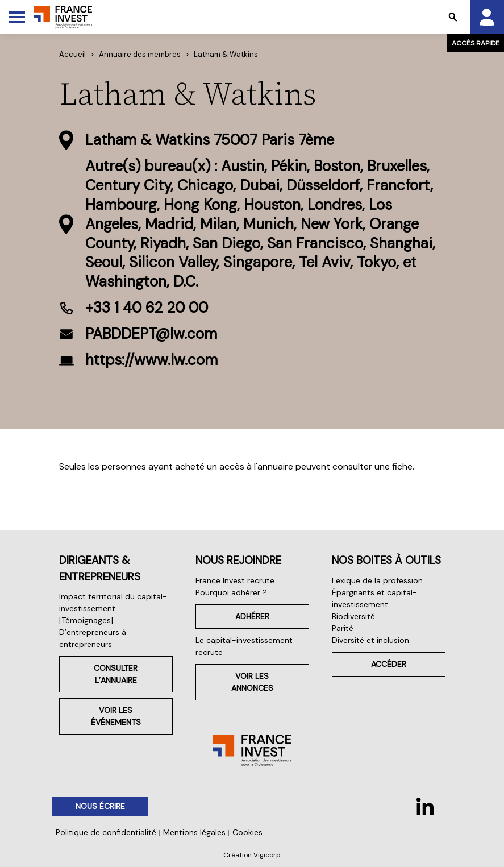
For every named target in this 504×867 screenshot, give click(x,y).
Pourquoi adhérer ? (231, 592)
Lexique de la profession (377, 580)
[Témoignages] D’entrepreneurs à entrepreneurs (93, 632)
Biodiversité (353, 616)
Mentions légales (194, 832)
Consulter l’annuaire (116, 674)
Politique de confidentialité (106, 832)
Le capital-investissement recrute (244, 646)
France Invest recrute (235, 580)
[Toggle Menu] (17, 17)
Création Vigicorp (252, 855)
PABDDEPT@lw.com (151, 334)
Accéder (389, 664)
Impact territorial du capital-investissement (113, 602)
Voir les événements (116, 716)
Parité (343, 628)
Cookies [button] (247, 832)
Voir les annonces (252, 682)
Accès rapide (476, 43)
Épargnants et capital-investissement (374, 598)
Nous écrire (100, 806)
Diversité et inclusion (370, 640)
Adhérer (252, 616)
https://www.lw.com (151, 360)
